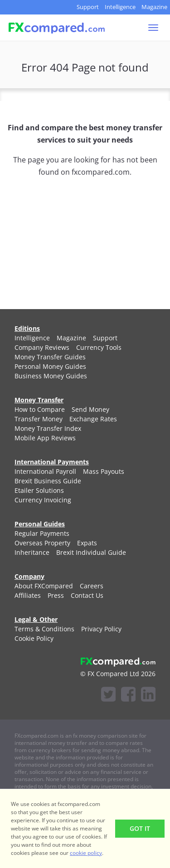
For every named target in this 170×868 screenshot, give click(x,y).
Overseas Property (42, 543)
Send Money (90, 409)
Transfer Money (39, 419)
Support (88, 7)
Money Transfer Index (48, 428)
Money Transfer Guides (50, 357)
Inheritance (32, 552)
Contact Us (87, 595)
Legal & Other (36, 619)
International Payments (52, 462)
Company (29, 576)
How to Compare (40, 409)
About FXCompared (44, 586)
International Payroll (45, 471)
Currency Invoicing (43, 500)
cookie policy (86, 853)
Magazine (154, 7)
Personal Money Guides (50, 366)
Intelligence (120, 7)
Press (56, 595)
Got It (140, 828)
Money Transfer (39, 400)
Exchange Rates (93, 419)
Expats (87, 543)
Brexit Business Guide (48, 481)
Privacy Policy (101, 629)
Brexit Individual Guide (91, 552)
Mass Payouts (104, 471)
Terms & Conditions (44, 629)
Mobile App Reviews (45, 438)
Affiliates (28, 595)
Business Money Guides (51, 376)
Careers (92, 586)
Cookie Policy (34, 638)
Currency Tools (99, 347)
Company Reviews (42, 347)
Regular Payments (42, 533)
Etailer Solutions (39, 490)
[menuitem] (32, 338)
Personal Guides (40, 524)
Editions (27, 328)
